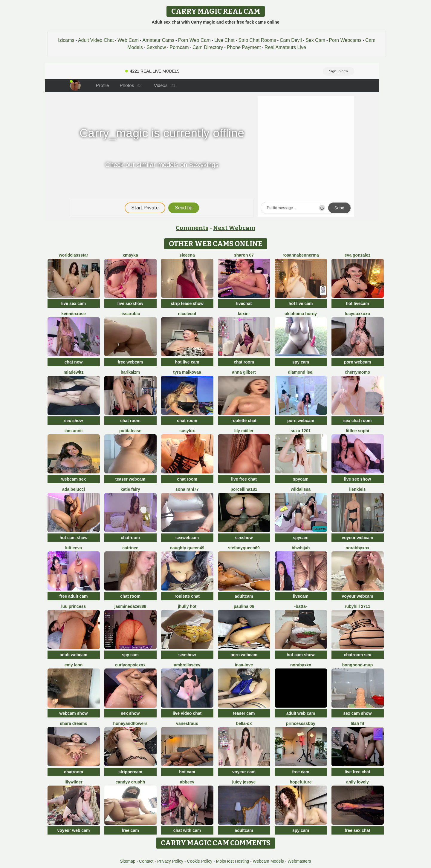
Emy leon (74, 665)
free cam (301, 772)
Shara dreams (73, 723)
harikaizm (130, 372)
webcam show (74, 713)
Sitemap (127, 861)
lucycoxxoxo (358, 314)
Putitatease (130, 431)
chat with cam (187, 830)
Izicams (66, 40)
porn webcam (357, 362)
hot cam (187, 772)
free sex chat (357, 830)
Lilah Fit (357, 723)
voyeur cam (244, 772)
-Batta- (301, 606)
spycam (301, 479)
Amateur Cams (158, 40)
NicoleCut (187, 314)
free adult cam (74, 596)
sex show (73, 421)
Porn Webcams (345, 40)
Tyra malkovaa (187, 372)
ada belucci (74, 489)
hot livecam (357, 303)
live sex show (357, 479)
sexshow (244, 538)
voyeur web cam (74, 830)
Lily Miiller (244, 431)
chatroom (130, 538)
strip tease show (187, 303)
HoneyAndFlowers (130, 723)
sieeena (187, 255)
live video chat (187, 713)
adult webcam (74, 655)
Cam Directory (208, 47)
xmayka (130, 255)
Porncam (179, 47)
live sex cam (74, 303)
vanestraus (187, 723)
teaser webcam (130, 479)
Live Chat (224, 40)
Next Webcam (234, 228)
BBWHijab (301, 548)
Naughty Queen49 (187, 548)
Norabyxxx (301, 665)
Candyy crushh (130, 782)
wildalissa (301, 489)
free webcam (130, 362)
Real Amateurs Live (285, 47)
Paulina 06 (244, 606)
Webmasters (299, 861)
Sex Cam (315, 40)
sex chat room (358, 421)
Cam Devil (291, 40)
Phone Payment (244, 47)
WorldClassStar (74, 255)
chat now (74, 362)
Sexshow (156, 47)
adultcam (244, 596)
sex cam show (358, 713)
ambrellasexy (187, 665)
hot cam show (73, 538)
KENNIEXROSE (74, 314)
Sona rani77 (187, 489)
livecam (301, 596)
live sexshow (130, 303)
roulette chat (244, 421)
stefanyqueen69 (244, 548)
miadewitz (74, 372)
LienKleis (357, 489)
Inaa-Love (244, 665)
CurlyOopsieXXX (130, 665)
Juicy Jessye (244, 782)
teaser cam (244, 713)
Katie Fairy (130, 489)
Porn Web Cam (194, 40)
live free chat (244, 479)
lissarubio (130, 314)
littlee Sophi (357, 431)
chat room (244, 362)
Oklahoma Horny (301, 314)
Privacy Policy (170, 861)
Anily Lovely (357, 782)
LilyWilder (74, 782)
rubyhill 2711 (357, 606)
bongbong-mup (358, 665)
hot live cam (301, 303)
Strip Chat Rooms (257, 40)
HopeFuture (301, 782)
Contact (146, 861)
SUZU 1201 (301, 431)
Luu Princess (74, 606)
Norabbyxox (357, 548)
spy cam (301, 362)
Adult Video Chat (96, 40)
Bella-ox (244, 723)
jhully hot (187, 606)
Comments (192, 228)
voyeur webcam (357, 538)
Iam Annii (74, 431)
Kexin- (244, 314)
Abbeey (187, 782)
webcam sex (74, 479)
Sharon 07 (244, 255)
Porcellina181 (244, 489)
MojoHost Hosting (233, 861)
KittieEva (74, 548)
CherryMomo (358, 372)
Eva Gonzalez (357, 255)
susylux (187, 431)
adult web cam (301, 713)
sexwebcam (187, 538)
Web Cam (128, 40)
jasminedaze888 (130, 606)
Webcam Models (268, 861)
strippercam (130, 772)
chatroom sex (357, 655)
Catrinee (130, 548)
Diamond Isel (301, 372)
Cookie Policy (200, 861)
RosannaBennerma (301, 255)
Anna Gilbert (244, 372)
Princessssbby (301, 723)
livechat (244, 303)
